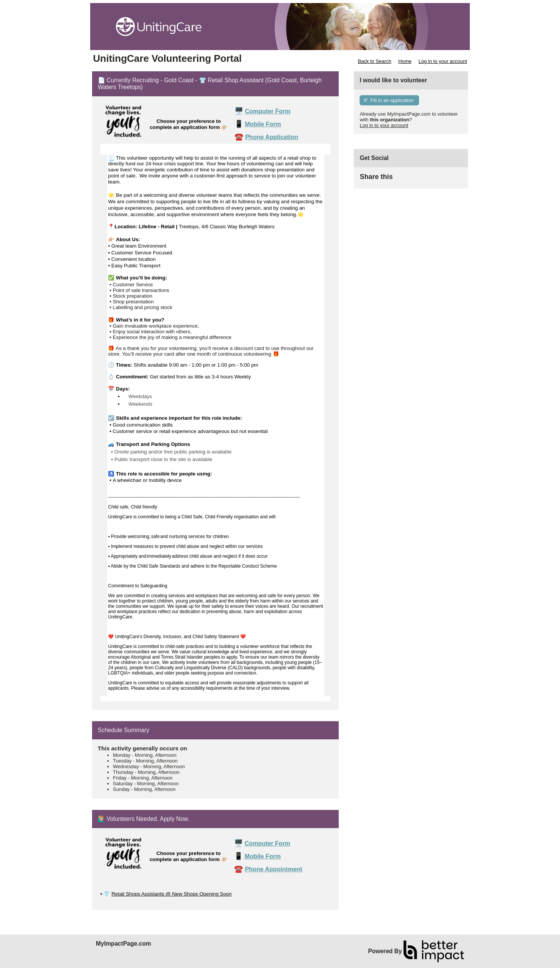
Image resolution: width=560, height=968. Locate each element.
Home (405, 61)
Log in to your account (443, 61)
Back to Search (374, 61)
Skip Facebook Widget (417, 180)
